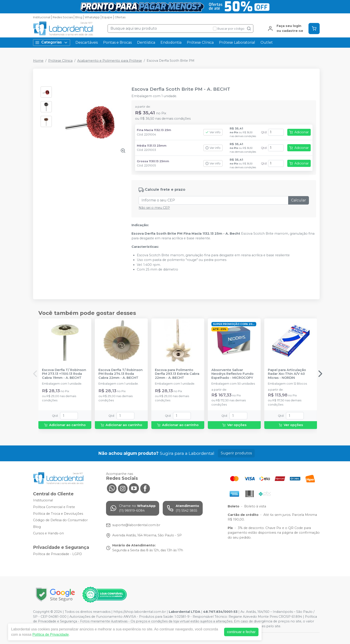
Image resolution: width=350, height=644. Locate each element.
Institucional (42, 17)
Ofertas (120, 17)
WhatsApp (92, 17)
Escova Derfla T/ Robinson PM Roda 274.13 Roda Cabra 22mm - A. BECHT (121, 374)
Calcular (299, 200)
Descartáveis (87, 42)
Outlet (267, 42)
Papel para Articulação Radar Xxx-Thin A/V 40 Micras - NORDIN (287, 374)
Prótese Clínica (200, 42)
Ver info (213, 132)
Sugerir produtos (236, 453)
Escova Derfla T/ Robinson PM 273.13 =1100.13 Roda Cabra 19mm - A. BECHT (64, 374)
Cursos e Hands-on (48, 533)
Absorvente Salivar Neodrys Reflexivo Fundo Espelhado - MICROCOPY (232, 374)
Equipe (107, 17)
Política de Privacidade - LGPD (57, 554)
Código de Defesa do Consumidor (60, 520)
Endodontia (171, 42)
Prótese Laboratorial (237, 42)
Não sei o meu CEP (154, 208)
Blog (79, 17)
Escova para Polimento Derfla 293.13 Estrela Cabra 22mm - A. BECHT (177, 374)
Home (38, 61)
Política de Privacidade (51, 635)
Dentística (146, 42)
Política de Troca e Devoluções (58, 514)
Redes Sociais (63, 17)
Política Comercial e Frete (54, 507)
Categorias (52, 42)
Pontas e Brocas (117, 42)
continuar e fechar (241, 632)
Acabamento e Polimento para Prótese (110, 61)
